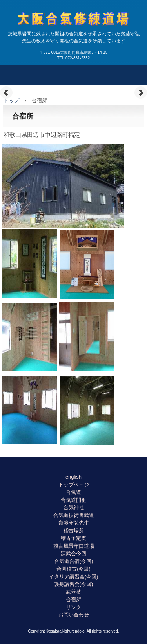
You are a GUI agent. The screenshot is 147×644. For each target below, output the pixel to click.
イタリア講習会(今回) (74, 577)
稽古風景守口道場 (74, 546)
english (73, 477)
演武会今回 (73, 553)
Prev (6, 93)
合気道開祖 (73, 500)
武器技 (73, 592)
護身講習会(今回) (74, 584)
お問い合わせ (74, 615)
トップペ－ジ (74, 485)
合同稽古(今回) (73, 569)
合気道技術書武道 (74, 515)
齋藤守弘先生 (74, 523)
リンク (73, 607)
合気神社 (74, 507)
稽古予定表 (73, 538)
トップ (12, 100)
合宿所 (73, 599)
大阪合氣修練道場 (74, 34)
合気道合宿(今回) (74, 561)
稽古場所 (74, 531)
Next (141, 93)
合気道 (73, 492)
